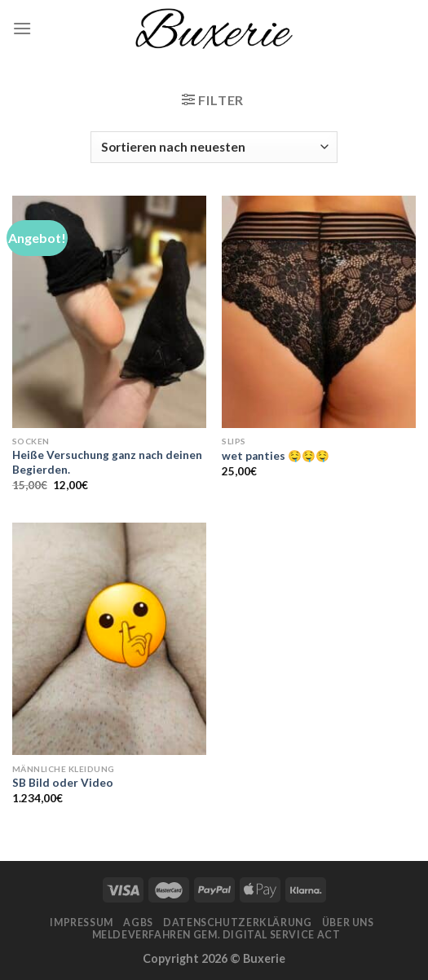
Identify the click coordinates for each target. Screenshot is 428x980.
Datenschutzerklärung (237, 923)
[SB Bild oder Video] (109, 639)
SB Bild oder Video (63, 783)
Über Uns (348, 923)
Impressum (82, 923)
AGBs (138, 923)
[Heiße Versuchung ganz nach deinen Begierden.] (109, 312)
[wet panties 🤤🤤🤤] (319, 312)
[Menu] (22, 28)
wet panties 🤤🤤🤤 (276, 456)
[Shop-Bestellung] (214, 147)
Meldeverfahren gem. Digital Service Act (216, 935)
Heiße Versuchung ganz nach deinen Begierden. (107, 462)
